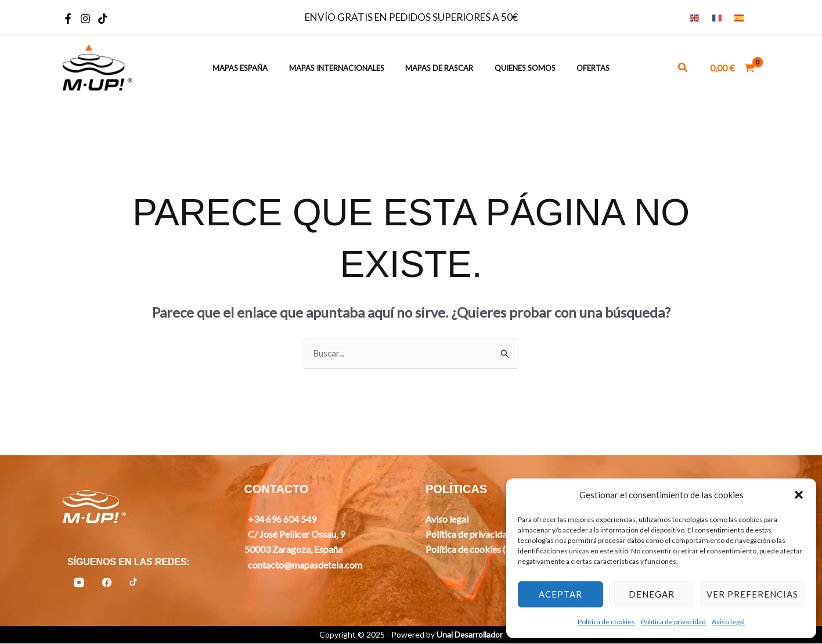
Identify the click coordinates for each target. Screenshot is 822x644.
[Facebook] (68, 19)
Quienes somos (519, 68)
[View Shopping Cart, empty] (732, 68)
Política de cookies (606, 622)
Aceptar (560, 594)
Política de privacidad (673, 622)
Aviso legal (728, 622)
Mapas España (252, 68)
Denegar (652, 594)
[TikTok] (103, 19)
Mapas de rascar (439, 68)
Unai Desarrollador (470, 635)
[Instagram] (85, 19)
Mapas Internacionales (342, 68)
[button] (799, 495)
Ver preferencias (752, 594)
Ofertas (581, 68)
